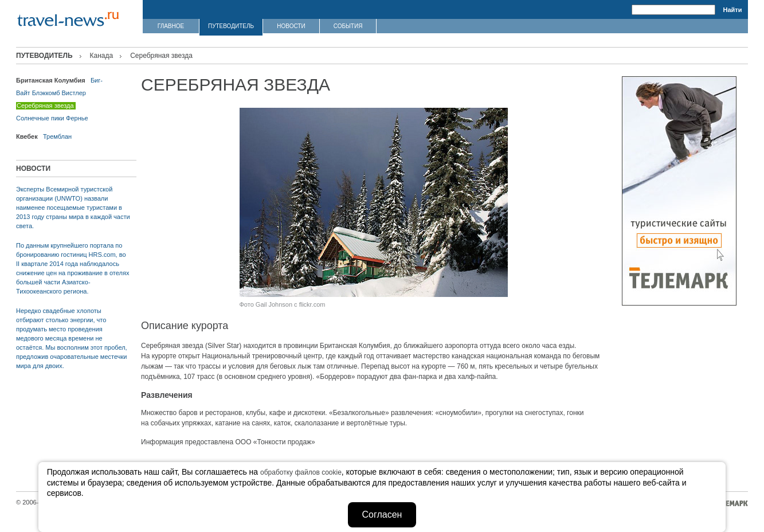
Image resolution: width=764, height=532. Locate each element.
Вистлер (74, 93)
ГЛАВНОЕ (171, 26)
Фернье (77, 118)
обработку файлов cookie (301, 472)
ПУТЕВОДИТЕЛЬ (231, 26)
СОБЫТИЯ (348, 26)
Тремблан (57, 136)
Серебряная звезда (45, 105)
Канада (102, 56)
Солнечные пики (40, 118)
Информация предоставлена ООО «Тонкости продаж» (228, 442)
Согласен (382, 515)
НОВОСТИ (291, 26)
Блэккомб (46, 93)
